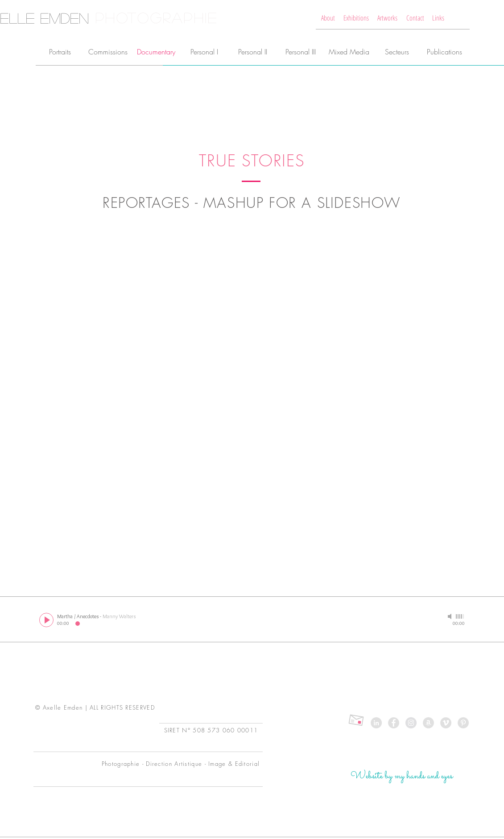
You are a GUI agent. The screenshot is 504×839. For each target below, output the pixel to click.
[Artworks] (387, 18)
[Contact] (415, 18)
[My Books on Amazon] (428, 723)
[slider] (460, 616)
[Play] (46, 620)
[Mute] (450, 616)
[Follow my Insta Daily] (411, 723)
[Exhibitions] (356, 18)
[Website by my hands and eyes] (402, 776)
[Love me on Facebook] (394, 723)
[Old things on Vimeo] (446, 723)
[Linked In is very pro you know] (376, 723)
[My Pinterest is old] (463, 723)
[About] (328, 18)
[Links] (438, 18)
